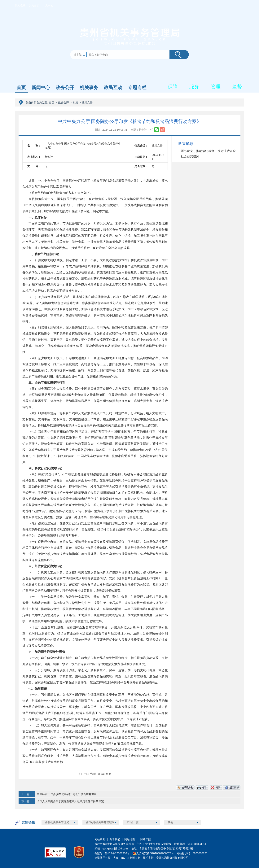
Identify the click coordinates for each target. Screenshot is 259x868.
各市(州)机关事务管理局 (100, 822)
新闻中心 (41, 87)
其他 (170, 822)
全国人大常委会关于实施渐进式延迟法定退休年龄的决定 (70, 801)
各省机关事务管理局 (57, 822)
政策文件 (87, 103)
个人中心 (48, 5)
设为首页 (34, 5)
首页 (21, 87)
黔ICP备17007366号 (117, 853)
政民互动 (113, 87)
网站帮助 (100, 839)
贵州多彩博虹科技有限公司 (172, 858)
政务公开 (65, 87)
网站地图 (130, 839)
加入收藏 (20, 5)
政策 (75, 103)
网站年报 (145, 839)
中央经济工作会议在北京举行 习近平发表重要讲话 (67, 794)
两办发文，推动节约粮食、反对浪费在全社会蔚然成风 (208, 154)
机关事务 (89, 87)
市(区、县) (133, 822)
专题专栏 (137, 87)
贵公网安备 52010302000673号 (155, 853)
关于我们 (115, 839)
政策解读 (186, 144)
